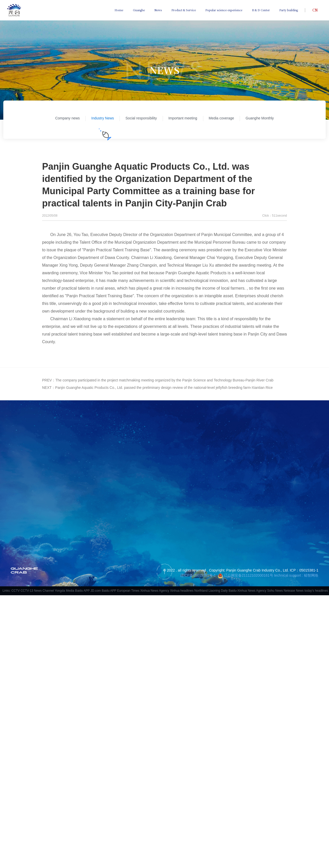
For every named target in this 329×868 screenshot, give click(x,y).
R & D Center (261, 10)
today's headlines (316, 584)
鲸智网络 (311, 568)
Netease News (294, 584)
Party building (289, 10)
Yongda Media (65, 584)
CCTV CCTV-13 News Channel (33, 584)
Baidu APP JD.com (88, 584)
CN (315, 10)
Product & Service (184, 10)
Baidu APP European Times (121, 584)
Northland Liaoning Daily (211, 584)
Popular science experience (224, 10)
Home (119, 10)
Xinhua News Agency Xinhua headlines (167, 584)
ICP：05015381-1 (304, 563)
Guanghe (139, 10)
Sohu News (275, 584)
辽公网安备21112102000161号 (249, 568)
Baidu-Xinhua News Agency (247, 584)
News (158, 10)
